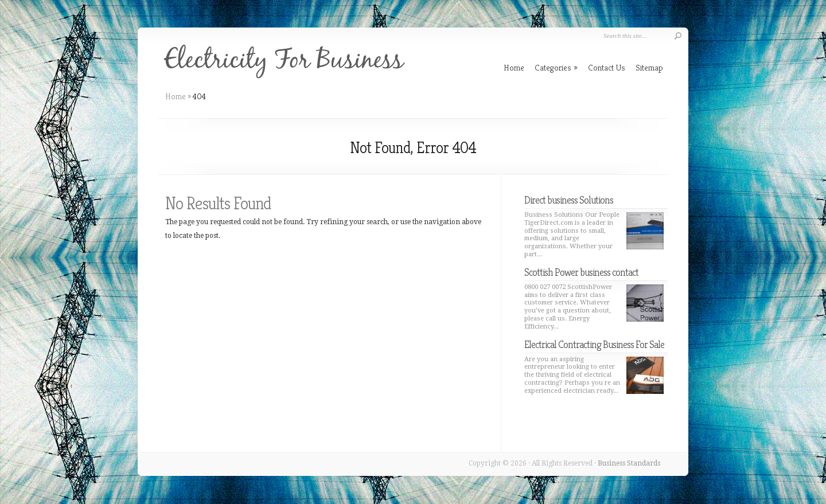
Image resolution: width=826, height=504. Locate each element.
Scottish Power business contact (581, 272)
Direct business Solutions (569, 200)
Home (176, 96)
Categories (556, 67)
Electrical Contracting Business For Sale (594, 344)
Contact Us (607, 67)
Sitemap (649, 67)
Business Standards (629, 463)
